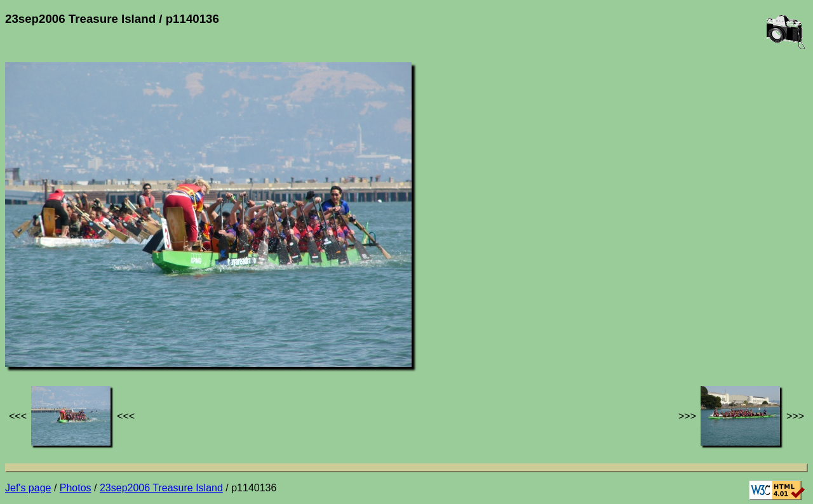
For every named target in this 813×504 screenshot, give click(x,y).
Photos (76, 488)
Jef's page (28, 488)
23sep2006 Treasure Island (161, 488)
